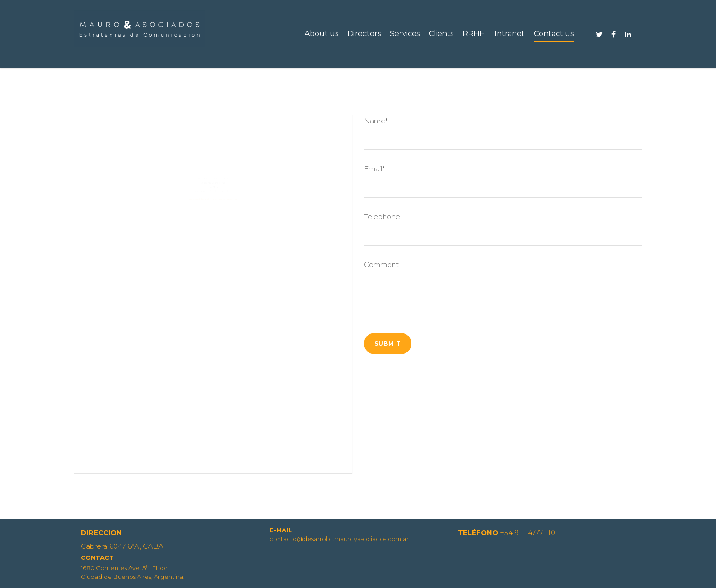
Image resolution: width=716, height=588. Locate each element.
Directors (364, 34)
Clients (441, 34)
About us (321, 34)
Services (405, 34)
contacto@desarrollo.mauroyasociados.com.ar (213, 222)
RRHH (474, 34)
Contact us (554, 34)
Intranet (510, 34)
